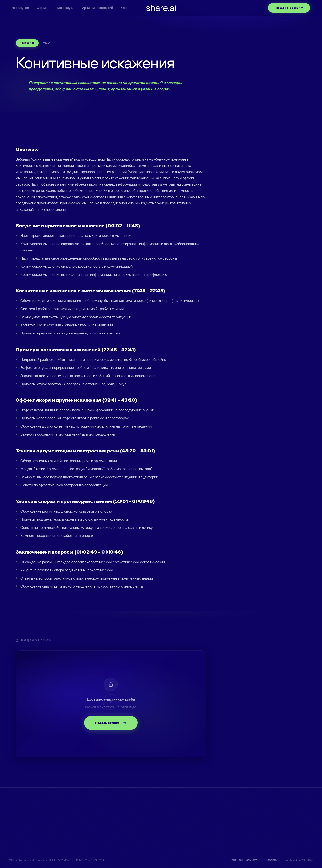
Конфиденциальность (244, 860)
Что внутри (20, 8)
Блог (124, 8)
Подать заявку (289, 8)
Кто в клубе (66, 8)
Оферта (272, 860)
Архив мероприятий (97, 8)
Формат (43, 8)
